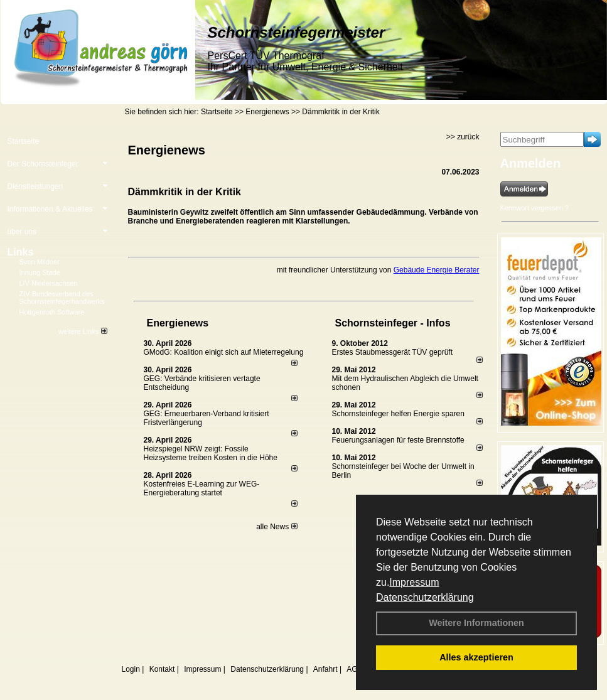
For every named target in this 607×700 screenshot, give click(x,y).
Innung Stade (40, 272)
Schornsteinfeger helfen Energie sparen (398, 414)
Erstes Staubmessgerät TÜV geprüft (393, 352)
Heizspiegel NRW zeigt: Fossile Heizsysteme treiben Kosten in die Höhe (211, 453)
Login (131, 669)
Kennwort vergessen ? (534, 208)
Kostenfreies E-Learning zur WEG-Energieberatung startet (202, 488)
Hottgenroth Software (52, 312)
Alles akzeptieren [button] (476, 657)
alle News (277, 527)
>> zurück (463, 137)
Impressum (414, 582)
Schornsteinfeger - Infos (393, 323)
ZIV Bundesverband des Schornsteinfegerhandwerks (62, 298)
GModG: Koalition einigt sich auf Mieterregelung (224, 352)
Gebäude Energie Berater (437, 270)
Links (21, 252)
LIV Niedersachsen (49, 283)
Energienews (178, 323)
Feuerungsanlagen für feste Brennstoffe (398, 440)
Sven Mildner (40, 262)
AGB (354, 669)
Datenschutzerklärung (425, 597)
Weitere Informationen (476, 623)
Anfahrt (325, 669)
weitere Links (83, 331)
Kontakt (162, 669)
